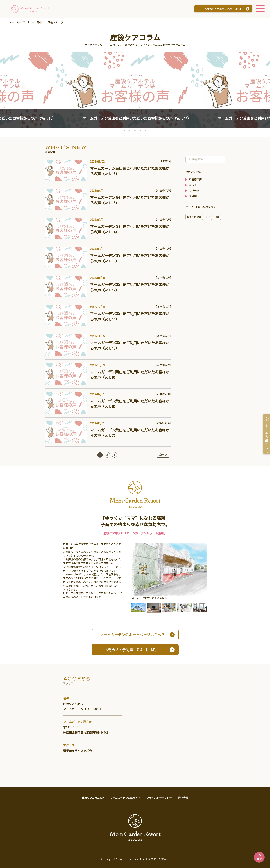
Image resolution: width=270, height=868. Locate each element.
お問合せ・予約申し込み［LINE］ (223, 9)
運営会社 (183, 798)
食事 (217, 217)
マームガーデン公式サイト (125, 798)
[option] (135, 90)
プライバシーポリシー (159, 798)
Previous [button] (5, 82)
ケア (208, 217)
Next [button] (265, 82)
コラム (193, 185)
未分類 (193, 196)
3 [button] (135, 130)
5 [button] (146, 130)
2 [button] (130, 130)
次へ (162, 455)
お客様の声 (195, 179)
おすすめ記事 (194, 217)
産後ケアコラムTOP (93, 798)
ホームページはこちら (132, 635)
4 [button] (140, 130)
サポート (194, 191)
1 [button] (124, 130)
